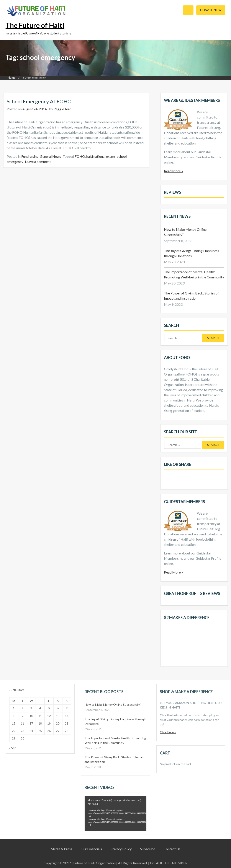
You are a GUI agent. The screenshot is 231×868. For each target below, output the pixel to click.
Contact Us (172, 849)
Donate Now (211, 10)
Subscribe (148, 849)
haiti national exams (101, 156)
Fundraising (30, 156)
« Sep (13, 748)
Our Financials (91, 849)
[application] (116, 814)
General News (50, 156)
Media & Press (61, 849)
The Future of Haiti (35, 25)
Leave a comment (38, 162)
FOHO (80, 156)
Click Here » (168, 732)
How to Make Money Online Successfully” (113, 705)
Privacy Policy (121, 849)
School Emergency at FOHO (39, 101)
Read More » (174, 171)
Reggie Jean (62, 109)
